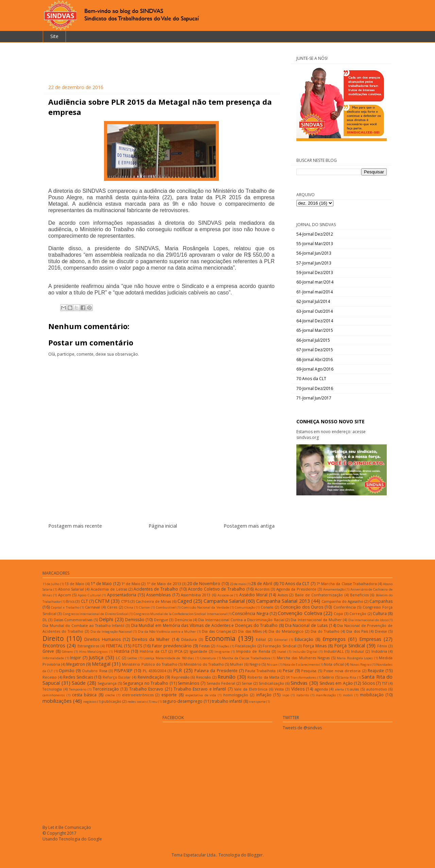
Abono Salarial (71, 589)
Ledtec (132, 658)
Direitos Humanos (102, 639)
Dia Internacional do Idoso (368, 620)
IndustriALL (334, 651)
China (129, 607)
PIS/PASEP (123, 671)
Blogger (255, 855)
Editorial (281, 640)
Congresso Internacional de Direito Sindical (95, 614)
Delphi (106, 619)
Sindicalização (271, 683)
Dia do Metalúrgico (286, 631)
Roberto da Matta (263, 677)
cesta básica (84, 695)
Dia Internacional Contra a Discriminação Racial (241, 620)
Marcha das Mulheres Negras (303, 658)
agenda (321, 689)
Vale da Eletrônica (251, 689)
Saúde (79, 683)
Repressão (180, 677)
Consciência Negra (250, 614)
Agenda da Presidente (297, 589)
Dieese (381, 631)
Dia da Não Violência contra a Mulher (167, 632)
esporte (169, 695)
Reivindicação (151, 677)
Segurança (107, 683)
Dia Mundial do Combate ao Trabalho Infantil (83, 625)
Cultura (380, 614)
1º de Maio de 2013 (164, 584)
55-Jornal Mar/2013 (315, 244)
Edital (261, 639)
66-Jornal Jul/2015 (313, 340)
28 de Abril (262, 584)
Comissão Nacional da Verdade (205, 607)
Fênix (382, 646)
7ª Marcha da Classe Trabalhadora (347, 584)
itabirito (303, 695)
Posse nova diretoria (342, 671)
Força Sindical (350, 645)
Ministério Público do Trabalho (150, 664)
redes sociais (137, 702)
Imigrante (222, 652)
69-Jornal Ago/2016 (315, 369)
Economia (220, 638)
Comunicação (245, 607)
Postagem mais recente (75, 526)
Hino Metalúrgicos (94, 652)
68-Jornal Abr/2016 (315, 360)
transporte (257, 702)
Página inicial (163, 526)
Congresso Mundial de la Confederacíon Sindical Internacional (180, 614)
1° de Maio (101, 584)
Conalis (267, 607)
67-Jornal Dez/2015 (315, 350)
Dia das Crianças (216, 631)
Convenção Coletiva (300, 613)
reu (155, 702)
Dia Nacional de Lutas (306, 625)
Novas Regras (361, 665)
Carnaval (93, 607)
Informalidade (53, 658)
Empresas (370, 639)
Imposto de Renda (253, 651)
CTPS (125, 601)
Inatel (282, 652)
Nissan (272, 665)
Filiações (223, 646)
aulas (354, 689)
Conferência (345, 607)
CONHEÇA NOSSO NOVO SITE (330, 421)
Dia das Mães (250, 631)
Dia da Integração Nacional (111, 632)
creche (110, 695)
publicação (111, 701)
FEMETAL (114, 646)
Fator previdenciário (172, 646)
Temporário (78, 689)
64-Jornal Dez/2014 (315, 321)
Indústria (379, 651)
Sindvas (299, 683)
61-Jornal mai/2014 (315, 292)
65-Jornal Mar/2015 (315, 330)
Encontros (54, 645)
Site (54, 36)
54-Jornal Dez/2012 (315, 234)
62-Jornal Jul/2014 (313, 301)
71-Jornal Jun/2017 (314, 398)
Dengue (161, 620)
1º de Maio (131, 584)
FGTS (137, 646)
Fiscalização (246, 646)
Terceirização (106, 689)
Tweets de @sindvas (302, 728)
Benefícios (359, 595)
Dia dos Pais (357, 631)
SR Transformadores (301, 677)
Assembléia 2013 (196, 595)
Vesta (279, 689)
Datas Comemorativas (73, 620)
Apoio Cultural (89, 595)
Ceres (112, 607)
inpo (286, 695)
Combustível (166, 607)
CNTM (102, 601)
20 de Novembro (204, 584)
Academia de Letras (109, 589)
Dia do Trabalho (325, 631)
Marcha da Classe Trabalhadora (246, 658)
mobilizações (57, 701)
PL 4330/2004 (154, 671)
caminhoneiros (54, 695)
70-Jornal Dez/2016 (315, 388)
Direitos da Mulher (151, 639)
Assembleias (158, 595)
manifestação (326, 695)
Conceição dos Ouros (302, 607)
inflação (264, 695)
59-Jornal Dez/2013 (315, 273)
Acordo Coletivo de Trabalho (216, 589)
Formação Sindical (280, 646)
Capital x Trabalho (65, 607)
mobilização (372, 695)
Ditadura (189, 639)
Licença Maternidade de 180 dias (169, 658)
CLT (84, 601)
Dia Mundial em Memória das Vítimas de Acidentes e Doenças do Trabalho (205, 625)
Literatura (208, 658)
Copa (338, 614)
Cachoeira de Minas (153, 601)
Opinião (67, 671)
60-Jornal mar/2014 (315, 282)
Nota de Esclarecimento (301, 665)
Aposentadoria (122, 595)
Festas (204, 646)
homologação (236, 695)
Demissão (135, 620)
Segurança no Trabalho (146, 683)
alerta (340, 689)
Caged (185, 601)
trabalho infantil (227, 701)
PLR (177, 670)
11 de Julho (51, 584)
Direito (53, 638)
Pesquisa (309, 671)
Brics (70, 601)
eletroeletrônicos (138, 695)
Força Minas (315, 646)
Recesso (50, 677)
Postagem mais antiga (249, 526)
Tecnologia (52, 689)
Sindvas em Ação (336, 683)
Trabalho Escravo (146, 689)
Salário (328, 677)
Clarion (144, 607)
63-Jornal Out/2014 (315, 311)
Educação (304, 639)
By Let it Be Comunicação (67, 827)
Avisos (283, 595)
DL (45, 620)
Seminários (188, 683)
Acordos (262, 589)
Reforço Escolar (117, 677)
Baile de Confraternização (319, 595)
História (122, 651)
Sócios (369, 683)
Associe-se (225, 595)
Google (95, 839)
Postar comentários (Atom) (170, 542)
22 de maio (238, 584)
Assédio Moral (253, 595)
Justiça (96, 657)
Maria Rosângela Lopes (355, 658)
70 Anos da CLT (311, 379)
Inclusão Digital (305, 652)
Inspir (75, 658)
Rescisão (204, 677)
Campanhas (381, 601)
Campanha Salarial (224, 601)
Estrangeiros (88, 646)
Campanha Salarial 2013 (283, 601)
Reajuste (376, 671)
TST (385, 683)
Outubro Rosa (94, 671)
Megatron (76, 664)
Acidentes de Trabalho (156, 589)
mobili (348, 695)
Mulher (237, 664)
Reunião (227, 677)
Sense (247, 683)
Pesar (288, 671)
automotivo (377, 689)
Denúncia (183, 620)
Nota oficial (334, 664)
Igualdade (198, 651)
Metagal (101, 664)
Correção (358, 614)
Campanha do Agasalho (342, 601)
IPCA (178, 651)
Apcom (65, 595)
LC (118, 658)
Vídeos (298, 689)
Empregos (334, 639)
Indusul (358, 651)
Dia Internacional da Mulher (316, 620)
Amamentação (334, 589)
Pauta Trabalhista (260, 671)
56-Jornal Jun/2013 (314, 253)
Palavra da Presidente (216, 671)
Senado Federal (221, 683)
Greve (48, 651)
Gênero (67, 652)
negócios (90, 702)
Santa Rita (348, 677)
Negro (255, 664)
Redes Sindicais (78, 677)
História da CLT (153, 651)
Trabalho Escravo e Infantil (200, 689)
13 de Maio (74, 584)
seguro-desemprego (182, 701)
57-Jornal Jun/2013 (314, 263)
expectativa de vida (201, 695)
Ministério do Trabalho (204, 664)
